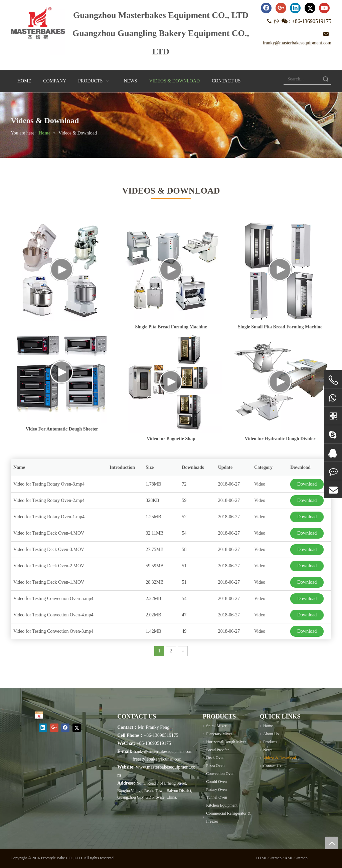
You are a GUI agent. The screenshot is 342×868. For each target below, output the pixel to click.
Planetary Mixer (219, 734)
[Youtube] (324, 8)
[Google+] (281, 8)
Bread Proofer (217, 750)
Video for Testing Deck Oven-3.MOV (49, 549)
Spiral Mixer (216, 726)
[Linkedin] (295, 8)
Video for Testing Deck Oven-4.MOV (49, 533)
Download (307, 484)
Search (326, 79)
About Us (271, 734)
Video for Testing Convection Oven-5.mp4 (53, 599)
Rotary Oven (216, 790)
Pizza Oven (215, 766)
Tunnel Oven (217, 797)
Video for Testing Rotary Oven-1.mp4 (49, 517)
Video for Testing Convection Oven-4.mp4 (53, 615)
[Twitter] (310, 8)
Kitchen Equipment (222, 805)
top (332, 843)
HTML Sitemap (269, 858)
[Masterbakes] (39, 715)
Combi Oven (216, 782)
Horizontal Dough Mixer (226, 742)
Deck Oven (215, 758)
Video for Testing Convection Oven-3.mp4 (53, 631)
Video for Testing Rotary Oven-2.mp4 (49, 500)
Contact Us (272, 766)
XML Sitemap (296, 858)
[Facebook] (266, 8)
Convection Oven (220, 774)
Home (268, 726)
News (268, 750)
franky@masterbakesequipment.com (297, 43)
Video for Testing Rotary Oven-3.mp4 (49, 484)
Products (270, 742)
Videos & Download (280, 758)
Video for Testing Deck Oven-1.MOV (49, 582)
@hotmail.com (169, 759)
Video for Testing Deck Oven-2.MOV (49, 566)
